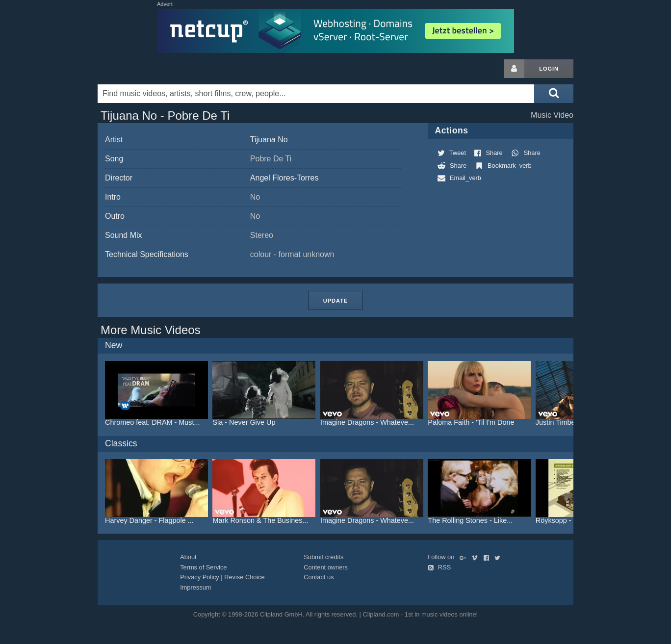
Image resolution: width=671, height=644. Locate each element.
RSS (439, 567)
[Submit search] (554, 94)
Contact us (319, 577)
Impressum (195, 587)
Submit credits (323, 557)
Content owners (326, 567)
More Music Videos (151, 330)
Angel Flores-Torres (284, 178)
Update (335, 301)
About (188, 557)
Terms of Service (203, 567)
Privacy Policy (200, 577)
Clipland (149, 69)
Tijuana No (269, 140)
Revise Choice (245, 577)
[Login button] (514, 69)
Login (549, 69)
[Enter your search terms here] (316, 94)
